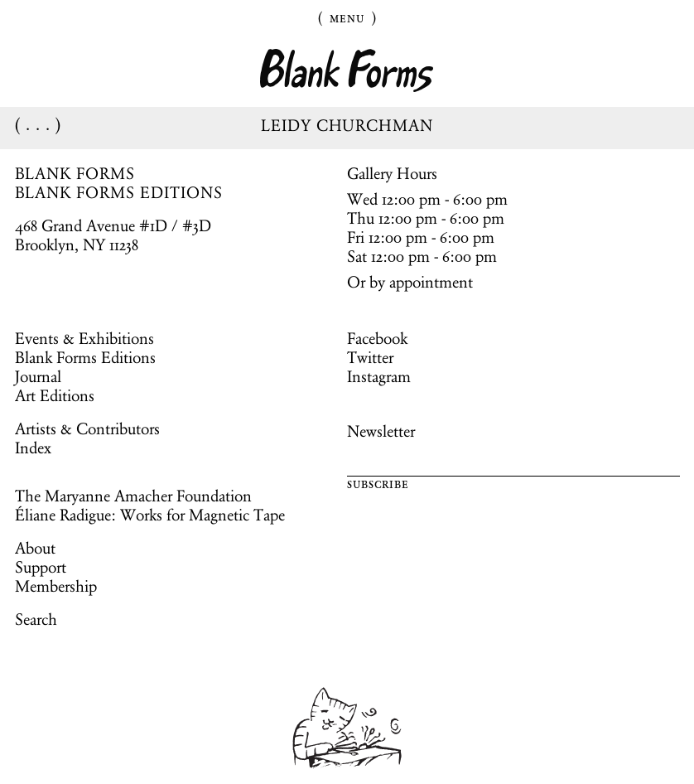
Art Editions (55, 395)
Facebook (377, 338)
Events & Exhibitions (84, 338)
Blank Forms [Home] (347, 71)
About (35, 548)
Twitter (370, 357)
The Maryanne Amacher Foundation (133, 496)
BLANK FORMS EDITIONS (119, 192)
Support (41, 567)
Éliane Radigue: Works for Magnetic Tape (150, 515)
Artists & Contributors (87, 428)
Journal (38, 376)
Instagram (379, 376)
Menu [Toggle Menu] (347, 17)
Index (33, 448)
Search (36, 619)
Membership (56, 586)
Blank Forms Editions (85, 357)
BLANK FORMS (75, 173)
